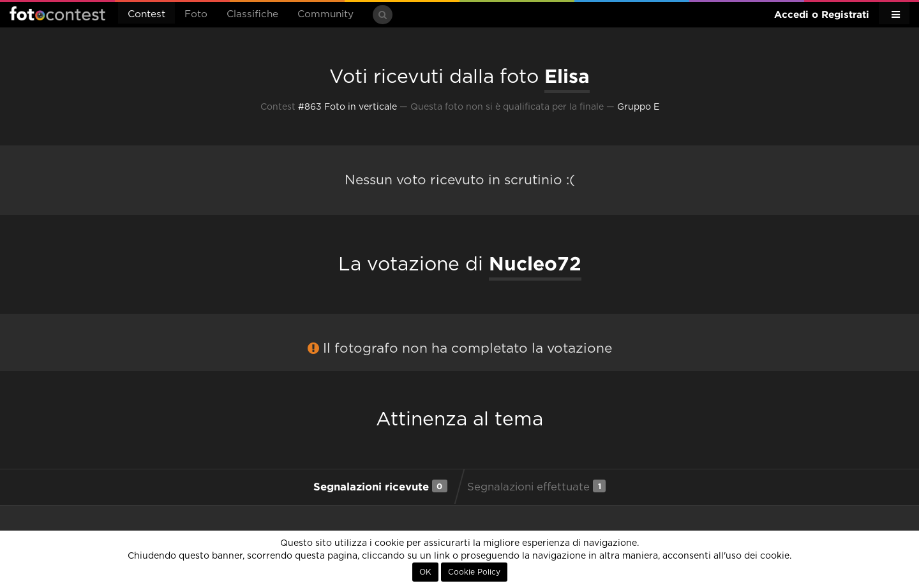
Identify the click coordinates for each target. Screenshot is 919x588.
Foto (196, 14)
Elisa (567, 76)
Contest (146, 14)
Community (325, 14)
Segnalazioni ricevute (380, 486)
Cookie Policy (474, 572)
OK (425, 572)
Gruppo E (638, 107)
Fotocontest (57, 13)
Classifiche (252, 14)
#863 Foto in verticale (347, 107)
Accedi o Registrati (822, 14)
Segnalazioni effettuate (536, 486)
